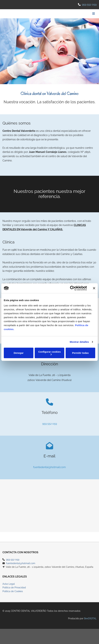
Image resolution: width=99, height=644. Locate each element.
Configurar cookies (50, 353)
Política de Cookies (13, 595)
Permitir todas (80, 353)
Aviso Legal (9, 588)
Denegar (19, 353)
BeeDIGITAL (90, 622)
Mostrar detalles (79, 342)
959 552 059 (89, 5)
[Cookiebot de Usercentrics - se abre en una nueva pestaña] (72, 288)
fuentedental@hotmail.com (49, 467)
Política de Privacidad (14, 591)
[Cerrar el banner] (94, 288)
